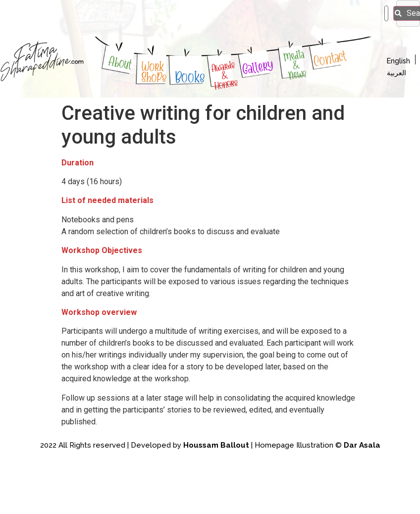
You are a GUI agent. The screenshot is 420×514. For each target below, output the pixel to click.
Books (190, 77)
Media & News (295, 65)
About (120, 62)
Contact (330, 59)
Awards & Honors (224, 75)
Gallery (258, 67)
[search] (386, 13)
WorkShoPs (154, 72)
